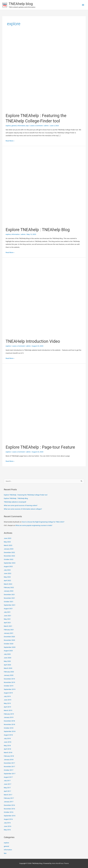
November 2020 (9, 640)
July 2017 (7, 781)
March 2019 (8, 710)
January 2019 (9, 717)
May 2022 (7, 577)
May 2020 (7, 661)
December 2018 (9, 721)
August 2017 (8, 777)
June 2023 (8, 538)
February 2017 (9, 798)
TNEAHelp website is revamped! (15, 502)
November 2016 (9, 809)
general (14, 126)
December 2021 (9, 594)
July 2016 (7, 823)
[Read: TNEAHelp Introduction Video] (44, 298)
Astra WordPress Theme (60, 863)
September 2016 (10, 816)
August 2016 (8, 819)
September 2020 (10, 647)
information (21, 126)
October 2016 (9, 812)
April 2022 (7, 580)
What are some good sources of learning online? (21, 505)
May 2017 (7, 788)
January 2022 (9, 591)
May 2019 (7, 703)
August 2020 (8, 651)
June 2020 (8, 658)
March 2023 (8, 545)
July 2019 (7, 696)
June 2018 (8, 742)
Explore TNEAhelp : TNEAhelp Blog (38, 230)
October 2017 (9, 770)
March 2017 (8, 795)
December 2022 (9, 552)
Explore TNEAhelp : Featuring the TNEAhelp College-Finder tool (26, 495)
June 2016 (8, 826)
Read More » (10, 141)
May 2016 (7, 830)
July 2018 (7, 738)
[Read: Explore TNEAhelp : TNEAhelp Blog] (44, 186)
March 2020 (8, 668)
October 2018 (9, 728)
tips (27, 126)
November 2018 (9, 724)
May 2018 (7, 745)
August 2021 (8, 609)
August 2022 (8, 566)
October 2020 (9, 644)
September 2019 (10, 689)
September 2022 (10, 563)
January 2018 (9, 760)
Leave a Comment (36, 126)
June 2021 (8, 616)
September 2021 (10, 605)
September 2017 (10, 774)
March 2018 (8, 752)
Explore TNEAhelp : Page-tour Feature (40, 447)
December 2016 (9, 805)
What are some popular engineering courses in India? (34, 525)
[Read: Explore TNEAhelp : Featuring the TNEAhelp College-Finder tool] (44, 72)
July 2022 (7, 570)
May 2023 (7, 542)
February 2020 (9, 672)
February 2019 (9, 714)
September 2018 (10, 731)
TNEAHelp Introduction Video (33, 341)
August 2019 (8, 693)
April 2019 (7, 707)
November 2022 (9, 556)
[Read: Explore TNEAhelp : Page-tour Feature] (44, 404)
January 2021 (9, 633)
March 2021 (8, 626)
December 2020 (9, 637)
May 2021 (7, 619)
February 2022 (9, 587)
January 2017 (9, 802)
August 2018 (8, 735)
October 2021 (9, 602)
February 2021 (9, 630)
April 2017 (7, 791)
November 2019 (9, 682)
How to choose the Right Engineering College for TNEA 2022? (43, 522)
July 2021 (7, 612)
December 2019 (9, 679)
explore (8, 126)
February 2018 (9, 756)
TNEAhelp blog (21, 4)
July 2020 (7, 654)
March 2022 (8, 584)
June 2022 (8, 573)
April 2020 (7, 665)
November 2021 (9, 598)
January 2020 (9, 675)
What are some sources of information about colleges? (23, 509)
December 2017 (9, 763)
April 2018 (7, 749)
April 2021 (7, 623)
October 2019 (9, 686)
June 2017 (8, 784)
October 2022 (9, 559)
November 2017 (9, 766)
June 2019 (8, 700)
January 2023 (9, 549)
